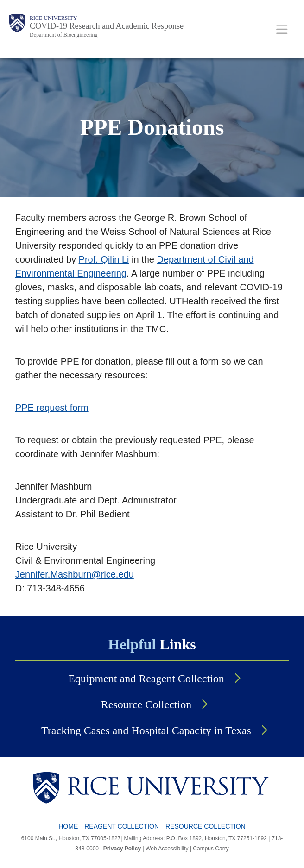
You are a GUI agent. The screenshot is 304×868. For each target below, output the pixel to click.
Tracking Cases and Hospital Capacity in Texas (146, 730)
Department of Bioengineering (64, 35)
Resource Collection (146, 704)
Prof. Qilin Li (104, 259)
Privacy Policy (122, 849)
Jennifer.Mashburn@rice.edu (75, 574)
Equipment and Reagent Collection (146, 679)
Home (68, 826)
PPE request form (52, 408)
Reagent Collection (122, 826)
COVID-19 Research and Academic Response (107, 26)
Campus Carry (211, 849)
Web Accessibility (167, 849)
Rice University (53, 18)
